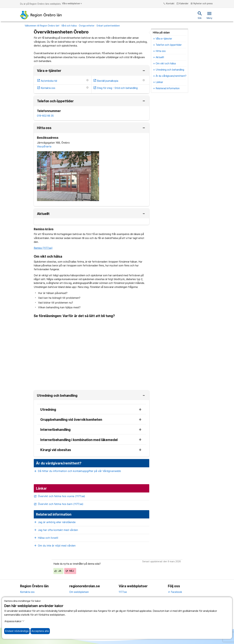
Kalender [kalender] (182, 4)
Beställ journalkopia (106, 81)
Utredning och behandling (57, 396)
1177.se (123, 592)
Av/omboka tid (47, 81)
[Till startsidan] (41, 15)
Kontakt (169, 4)
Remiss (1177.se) (43, 248)
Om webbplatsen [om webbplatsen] (79, 592)
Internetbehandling (55, 430)
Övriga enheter (87, 26)
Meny (209, 15)
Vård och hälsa (69, 26)
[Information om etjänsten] (87, 80)
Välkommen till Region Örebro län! (42, 26)
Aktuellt (43, 214)
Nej (70, 571)
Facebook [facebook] (175, 592)
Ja (58, 571)
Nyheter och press (202, 4)
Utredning (48, 410)
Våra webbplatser (72, 4)
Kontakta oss (46, 88)
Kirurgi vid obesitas (56, 450)
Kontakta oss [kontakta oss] (27, 592)
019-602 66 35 (45, 116)
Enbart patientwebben (108, 26)
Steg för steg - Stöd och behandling (115, 88)
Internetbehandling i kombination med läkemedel (79, 440)
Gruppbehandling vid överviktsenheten (71, 420)
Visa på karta (44, 147)
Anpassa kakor (14, 621)
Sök (200, 15)
